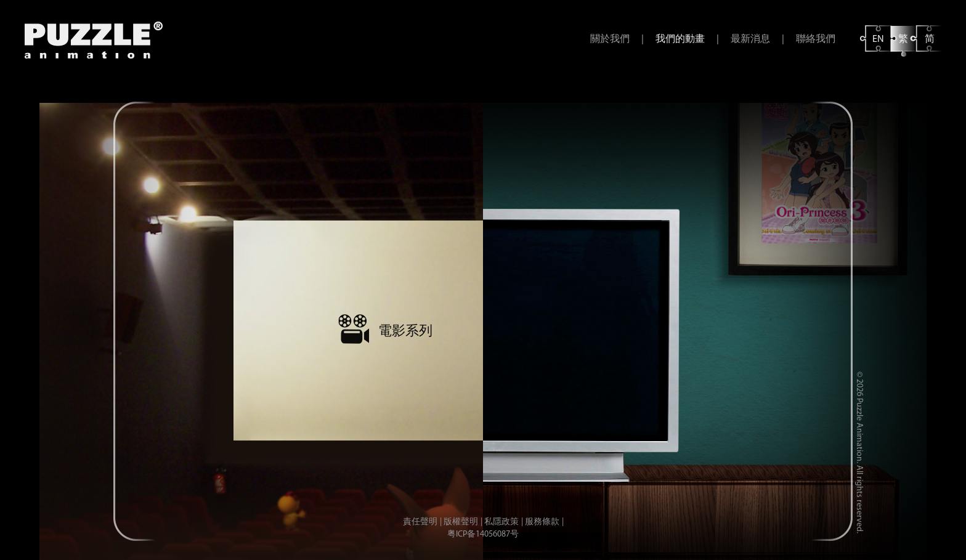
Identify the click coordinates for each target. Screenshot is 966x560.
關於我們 (610, 39)
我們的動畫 (680, 39)
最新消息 (750, 39)
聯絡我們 (816, 39)
